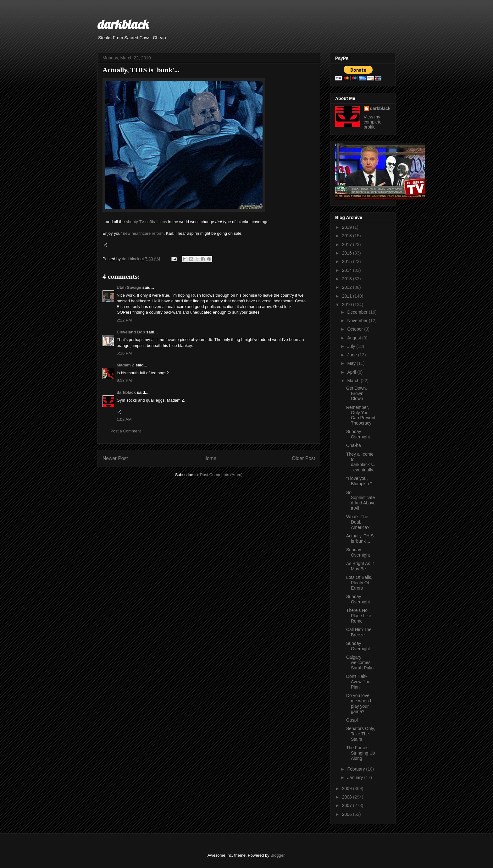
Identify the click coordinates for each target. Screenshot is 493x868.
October (356, 329)
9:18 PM (124, 380)
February (357, 769)
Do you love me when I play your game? (359, 703)
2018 (348, 236)
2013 (348, 279)
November (358, 321)
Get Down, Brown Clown (357, 393)
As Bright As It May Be (360, 566)
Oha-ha (354, 445)
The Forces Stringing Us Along (360, 753)
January (356, 777)
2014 (348, 270)
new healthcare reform (143, 233)
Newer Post (115, 458)
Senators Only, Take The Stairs (361, 734)
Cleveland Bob (131, 332)
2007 (348, 805)
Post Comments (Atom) (221, 475)
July (352, 346)
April (352, 372)
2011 (348, 296)
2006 (348, 814)
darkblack (123, 24)
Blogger (277, 855)
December (358, 312)
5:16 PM (124, 353)
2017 (348, 244)
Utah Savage (129, 287)
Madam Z (125, 365)
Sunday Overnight (358, 434)
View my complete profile (373, 122)
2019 (348, 227)
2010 (348, 305)
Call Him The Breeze (359, 632)
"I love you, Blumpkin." (359, 481)
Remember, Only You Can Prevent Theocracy (361, 415)
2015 (348, 261)
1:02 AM (124, 419)
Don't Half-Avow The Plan (358, 682)
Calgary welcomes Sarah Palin (360, 662)
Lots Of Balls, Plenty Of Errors (359, 583)
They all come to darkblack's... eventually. (361, 462)
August (355, 338)
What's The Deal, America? (358, 522)
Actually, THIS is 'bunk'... (360, 538)
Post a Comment (126, 431)
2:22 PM (124, 320)
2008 (348, 797)
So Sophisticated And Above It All (361, 500)
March (354, 381)
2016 (348, 253)
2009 (348, 788)
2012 (348, 287)
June (352, 355)
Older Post (303, 458)
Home (210, 458)
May (352, 363)
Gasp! (352, 720)
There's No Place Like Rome (359, 616)
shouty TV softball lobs (146, 222)
